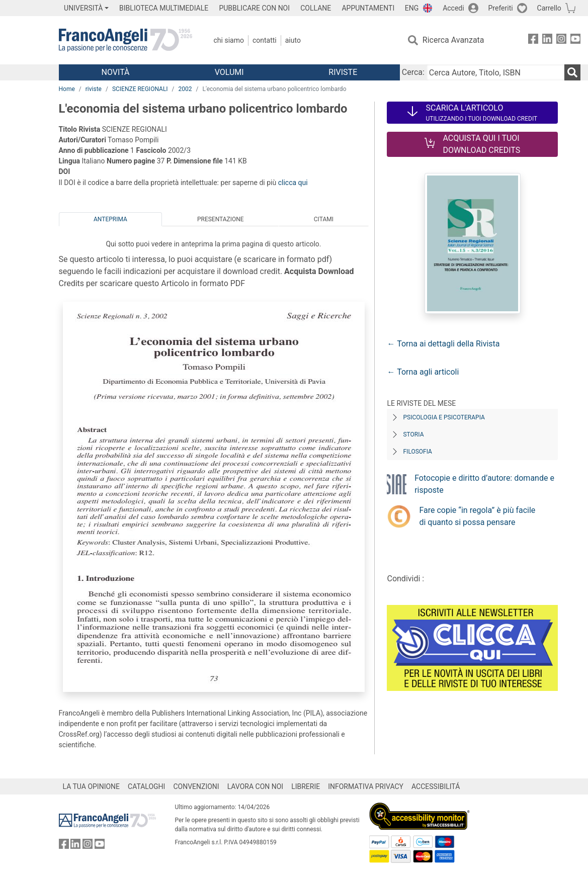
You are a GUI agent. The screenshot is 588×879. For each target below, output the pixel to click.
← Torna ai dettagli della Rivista (443, 344)
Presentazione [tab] (221, 219)
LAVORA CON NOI (256, 786)
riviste (94, 89)
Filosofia (417, 452)
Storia (413, 434)
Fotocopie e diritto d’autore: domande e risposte (484, 484)
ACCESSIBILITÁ (436, 786)
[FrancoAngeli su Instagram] (561, 40)
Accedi (453, 8)
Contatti (265, 40)
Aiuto (293, 40)
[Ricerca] (572, 72)
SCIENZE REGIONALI (140, 89)
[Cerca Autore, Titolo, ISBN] (495, 72)
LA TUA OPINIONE (92, 786)
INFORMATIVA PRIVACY (366, 786)
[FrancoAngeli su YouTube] (575, 40)
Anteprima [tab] (110, 219)
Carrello (549, 8)
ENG (412, 8)
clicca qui (293, 183)
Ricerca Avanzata (453, 40)
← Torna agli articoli (423, 372)
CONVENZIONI (196, 786)
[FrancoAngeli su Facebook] (533, 40)
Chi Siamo (229, 40)
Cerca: (413, 72)
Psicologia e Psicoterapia (444, 417)
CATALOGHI (146, 786)
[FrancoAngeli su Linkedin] (547, 40)
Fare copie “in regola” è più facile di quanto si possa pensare (477, 516)
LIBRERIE (306, 786)
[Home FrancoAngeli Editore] (125, 40)
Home (67, 89)
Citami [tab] (324, 219)
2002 (185, 89)
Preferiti (501, 8)
